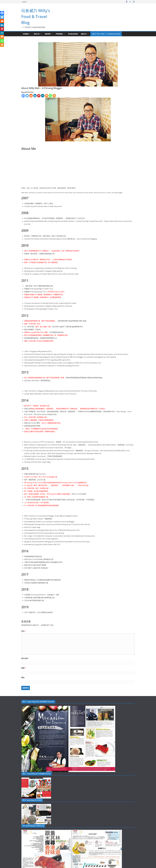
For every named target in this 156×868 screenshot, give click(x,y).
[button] (30, 34)
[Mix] (47, 96)
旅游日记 (84, 34)
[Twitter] (27, 96)
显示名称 (25, 658)
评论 (24, 631)
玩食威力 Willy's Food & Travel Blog (36, 16)
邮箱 (24, 668)
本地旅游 (26, 34)
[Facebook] (23, 96)
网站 (23, 678)
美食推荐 (48, 34)
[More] (54, 96)
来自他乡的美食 (73, 34)
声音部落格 (59, 34)
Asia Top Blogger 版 (50, 477)
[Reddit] (31, 96)
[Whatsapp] (50, 96)
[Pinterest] (39, 96)
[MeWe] (43, 96)
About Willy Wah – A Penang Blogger (106, 34)
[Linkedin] (35, 96)
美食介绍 (37, 34)
